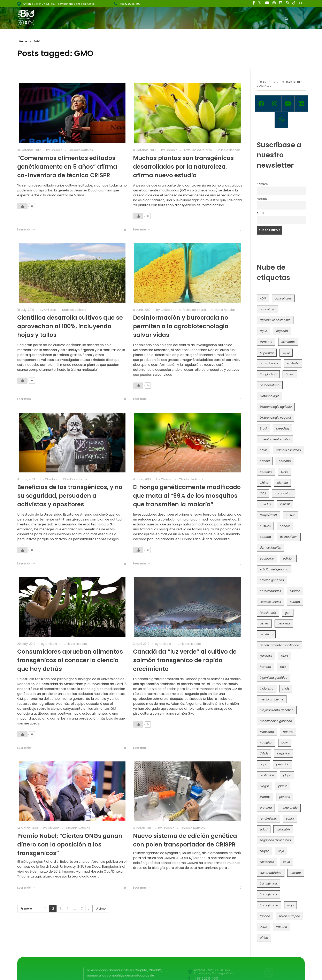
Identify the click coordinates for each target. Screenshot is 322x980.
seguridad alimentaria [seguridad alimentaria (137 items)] (275, 840)
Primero (26, 909)
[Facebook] (261, 104)
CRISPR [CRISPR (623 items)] (285, 504)
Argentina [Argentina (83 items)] (267, 353)
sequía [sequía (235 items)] (264, 851)
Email (260, 213)
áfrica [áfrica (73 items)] (264, 938)
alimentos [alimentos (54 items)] (288, 342)
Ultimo (101, 909)
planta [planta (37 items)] (283, 786)
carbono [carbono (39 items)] (285, 461)
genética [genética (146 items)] (266, 634)
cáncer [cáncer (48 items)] (285, 526)
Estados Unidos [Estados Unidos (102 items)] (270, 602)
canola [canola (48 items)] (265, 461)
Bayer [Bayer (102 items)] (290, 374)
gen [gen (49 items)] (288, 613)
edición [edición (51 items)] (288, 559)
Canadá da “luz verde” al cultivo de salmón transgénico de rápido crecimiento (185, 660)
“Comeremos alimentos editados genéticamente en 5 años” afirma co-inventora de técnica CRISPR (67, 167)
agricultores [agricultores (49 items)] (283, 298)
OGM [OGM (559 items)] (285, 743)
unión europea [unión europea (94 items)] (290, 916)
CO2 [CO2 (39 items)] (263, 493)
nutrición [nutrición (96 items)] (266, 743)
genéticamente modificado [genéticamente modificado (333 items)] (279, 645)
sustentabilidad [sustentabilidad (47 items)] (271, 873)
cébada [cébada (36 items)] (265, 537)
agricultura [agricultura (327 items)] (267, 309)
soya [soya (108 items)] (287, 862)
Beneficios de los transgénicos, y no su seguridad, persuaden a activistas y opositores (70, 496)
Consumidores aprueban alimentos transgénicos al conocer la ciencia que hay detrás (70, 660)
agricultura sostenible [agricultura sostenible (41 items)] (275, 320)
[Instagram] (275, 104)
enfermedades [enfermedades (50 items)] (270, 591)
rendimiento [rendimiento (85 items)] (268, 819)
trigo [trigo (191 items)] (290, 905)
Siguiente (89, 909)
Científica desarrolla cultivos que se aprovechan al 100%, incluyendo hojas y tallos (70, 326)
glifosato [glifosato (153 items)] (266, 656)
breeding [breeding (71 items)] (283, 428)
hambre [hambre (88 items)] (265, 667)
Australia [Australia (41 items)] (293, 363)
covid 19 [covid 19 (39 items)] (265, 504)
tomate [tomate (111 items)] (296, 873)
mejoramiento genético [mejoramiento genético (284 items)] (277, 710)
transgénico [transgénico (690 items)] (268, 894)
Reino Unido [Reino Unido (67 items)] (289, 808)
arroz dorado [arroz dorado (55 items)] (269, 363)
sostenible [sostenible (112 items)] (267, 862)
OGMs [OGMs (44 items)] (264, 753)
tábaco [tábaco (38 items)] (265, 916)
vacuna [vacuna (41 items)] (282, 927)
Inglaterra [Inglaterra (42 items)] (267, 689)
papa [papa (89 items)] (263, 764)
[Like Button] (22, 206)
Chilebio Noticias (81, 150)
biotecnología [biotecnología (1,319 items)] (270, 396)
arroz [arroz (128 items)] (286, 353)
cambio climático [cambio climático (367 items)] (288, 450)
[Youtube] (288, 104)
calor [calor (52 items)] (263, 450)
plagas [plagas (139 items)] (264, 786)
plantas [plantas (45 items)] (265, 797)
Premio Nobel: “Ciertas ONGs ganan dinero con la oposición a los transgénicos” (70, 845)
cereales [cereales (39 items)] (266, 472)
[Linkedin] (301, 104)
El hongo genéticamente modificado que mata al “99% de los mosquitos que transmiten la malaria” (187, 496)
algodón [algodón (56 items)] (282, 331)
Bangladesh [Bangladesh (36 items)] (268, 374)
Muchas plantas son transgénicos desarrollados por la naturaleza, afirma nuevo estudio (183, 167)
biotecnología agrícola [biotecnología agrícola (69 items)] (276, 407)
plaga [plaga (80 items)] (287, 775)
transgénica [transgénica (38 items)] (268, 883)
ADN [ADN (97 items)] (263, 298)
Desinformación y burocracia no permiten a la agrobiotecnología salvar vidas (181, 326)
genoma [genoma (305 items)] (284, 623)
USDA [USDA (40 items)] (263, 927)
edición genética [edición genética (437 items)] (272, 580)
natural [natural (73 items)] (288, 732)
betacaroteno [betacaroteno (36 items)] (270, 385)
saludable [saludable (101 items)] (283, 829)
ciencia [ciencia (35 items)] (282, 483)
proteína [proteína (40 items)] (266, 808)
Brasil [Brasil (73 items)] (263, 428)
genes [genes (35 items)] (264, 623)
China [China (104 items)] (264, 483)
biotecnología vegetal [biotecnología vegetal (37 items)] (275, 418)
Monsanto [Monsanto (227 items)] (267, 732)
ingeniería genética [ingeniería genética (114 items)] (274, 678)
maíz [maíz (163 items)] (286, 689)
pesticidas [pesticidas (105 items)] (267, 775)
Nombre (262, 184)
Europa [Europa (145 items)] (295, 602)
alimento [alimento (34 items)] (266, 342)
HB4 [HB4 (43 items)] (283, 667)
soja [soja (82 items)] (281, 851)
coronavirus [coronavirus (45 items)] (283, 493)
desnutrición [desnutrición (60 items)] (289, 537)
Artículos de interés (198, 150)
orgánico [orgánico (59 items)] (284, 753)
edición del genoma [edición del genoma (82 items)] (274, 569)
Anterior (39, 909)
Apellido (262, 199)
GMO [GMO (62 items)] (284, 656)
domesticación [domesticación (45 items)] (270, 548)
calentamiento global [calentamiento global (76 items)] (275, 439)
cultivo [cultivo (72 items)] (291, 515)
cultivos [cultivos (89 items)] (265, 526)
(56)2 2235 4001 (131, 4)
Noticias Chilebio (74, 310)
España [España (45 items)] (295, 591)
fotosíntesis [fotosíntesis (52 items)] (268, 613)
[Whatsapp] (281, 120)
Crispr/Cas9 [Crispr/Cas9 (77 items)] (268, 515)
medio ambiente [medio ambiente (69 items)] (272, 699)
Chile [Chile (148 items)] (285, 472)
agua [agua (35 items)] (263, 331)
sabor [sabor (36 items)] (290, 819)
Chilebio (57, 150)
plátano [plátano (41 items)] (285, 797)
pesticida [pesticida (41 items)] (283, 764)
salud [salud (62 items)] (264, 829)
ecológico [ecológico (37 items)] (267, 559)
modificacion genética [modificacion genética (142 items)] (276, 721)
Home (23, 41)
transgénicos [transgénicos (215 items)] (269, 905)
